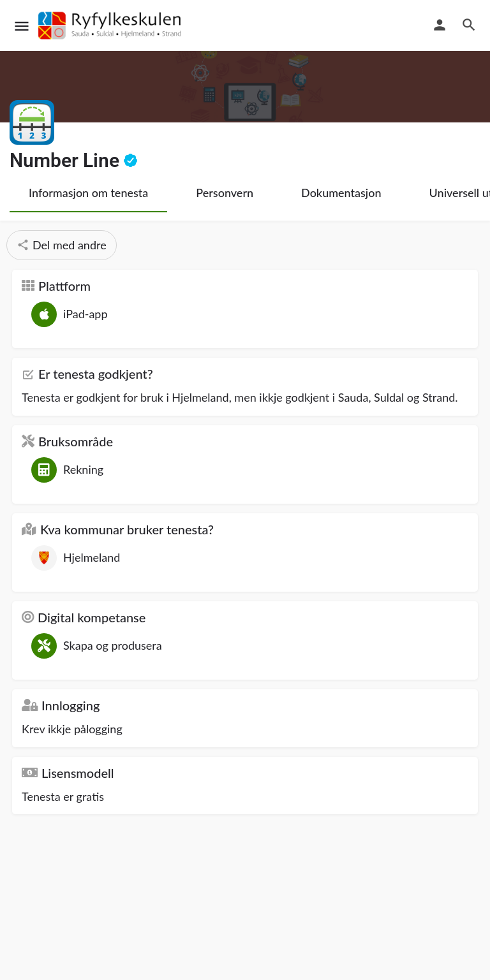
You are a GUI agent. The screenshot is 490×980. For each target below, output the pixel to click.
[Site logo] (112, 26)
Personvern (225, 193)
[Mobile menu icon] (22, 26)
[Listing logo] (32, 122)
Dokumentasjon (341, 193)
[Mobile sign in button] (440, 25)
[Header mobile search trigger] (469, 25)
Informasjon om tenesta (88, 193)
